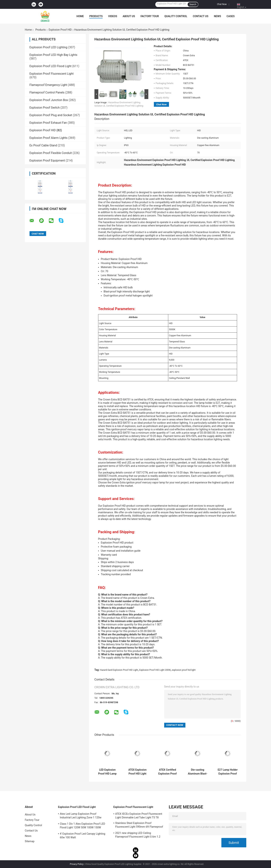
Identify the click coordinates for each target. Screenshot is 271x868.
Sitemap (30, 841)
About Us (129, 16)
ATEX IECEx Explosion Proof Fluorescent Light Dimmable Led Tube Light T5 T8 (139, 816)
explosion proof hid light (184, 670)
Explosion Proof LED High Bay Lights (53, 55)
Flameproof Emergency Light (48, 85)
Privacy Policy (77, 864)
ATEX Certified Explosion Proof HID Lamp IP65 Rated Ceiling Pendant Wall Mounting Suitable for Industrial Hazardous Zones (167, 772)
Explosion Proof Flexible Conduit (51, 153)
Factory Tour (150, 16)
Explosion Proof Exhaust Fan (48, 123)
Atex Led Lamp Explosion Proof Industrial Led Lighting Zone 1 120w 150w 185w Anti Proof (81, 816)
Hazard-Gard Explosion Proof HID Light (119, 670)
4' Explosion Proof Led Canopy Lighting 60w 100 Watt (83, 836)
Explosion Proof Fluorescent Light (52, 74)
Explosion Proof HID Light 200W (155, 670)
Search (193, 4)
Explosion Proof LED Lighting (49, 47)
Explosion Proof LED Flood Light (51, 66)
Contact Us (201, 16)
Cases (231, 16)
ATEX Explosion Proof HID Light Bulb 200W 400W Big (137, 772)
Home (80, 16)
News (217, 16)
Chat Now (222, 4)
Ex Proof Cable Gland (43, 145)
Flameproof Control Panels (47, 92)
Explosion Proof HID (60, 30)
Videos (113, 16)
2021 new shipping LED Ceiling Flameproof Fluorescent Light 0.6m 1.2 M (138, 835)
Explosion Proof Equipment (47, 160)
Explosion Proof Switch (45, 108)
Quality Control (176, 16)
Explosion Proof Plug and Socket (51, 115)
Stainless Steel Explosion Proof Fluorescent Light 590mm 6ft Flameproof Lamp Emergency (139, 825)
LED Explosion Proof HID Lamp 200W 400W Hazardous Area (107, 772)
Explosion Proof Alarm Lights (49, 138)
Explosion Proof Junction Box (49, 100)
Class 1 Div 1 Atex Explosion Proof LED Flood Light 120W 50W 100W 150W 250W (83, 826)
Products (96, 16)
